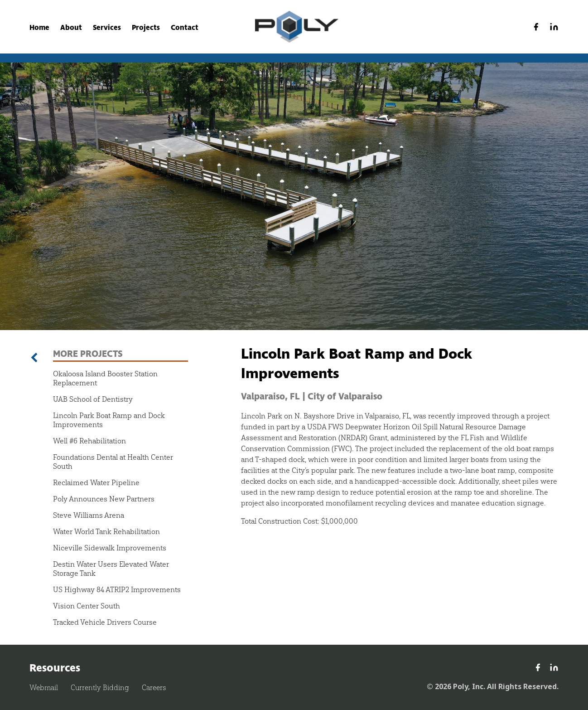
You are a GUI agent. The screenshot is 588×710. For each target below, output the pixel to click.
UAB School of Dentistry (93, 399)
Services (107, 28)
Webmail (44, 688)
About (71, 28)
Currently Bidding (100, 688)
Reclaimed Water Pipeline (96, 482)
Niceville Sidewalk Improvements (110, 548)
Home (39, 28)
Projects (146, 28)
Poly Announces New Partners (104, 499)
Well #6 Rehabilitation (89, 441)
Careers (154, 688)
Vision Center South (87, 606)
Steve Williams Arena (89, 515)
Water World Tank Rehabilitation (106, 531)
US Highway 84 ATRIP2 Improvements (117, 589)
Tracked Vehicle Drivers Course (105, 622)
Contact (185, 28)
